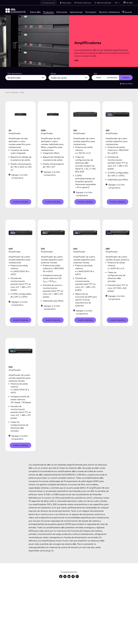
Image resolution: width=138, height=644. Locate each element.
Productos (48, 12)
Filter (22, 92)
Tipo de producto (15, 73)
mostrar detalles (20, 202)
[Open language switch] (117, 3)
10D (75, 130)
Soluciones (62, 12)
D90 (11, 367)
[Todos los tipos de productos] (27, 77)
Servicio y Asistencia (109, 12)
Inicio (7, 92)
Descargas (65, 3)
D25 (43, 249)
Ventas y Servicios (83, 3)
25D (108, 130)
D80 (108, 249)
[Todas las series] (70, 77)
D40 (75, 249)
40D (11, 249)
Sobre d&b (35, 12)
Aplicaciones (76, 12)
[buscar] (127, 12)
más (76, 60)
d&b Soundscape (103, 3)
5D (10, 130)
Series (53, 73)
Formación (91, 12)
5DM (43, 130)
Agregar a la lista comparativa (18, 176)
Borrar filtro (126, 84)
